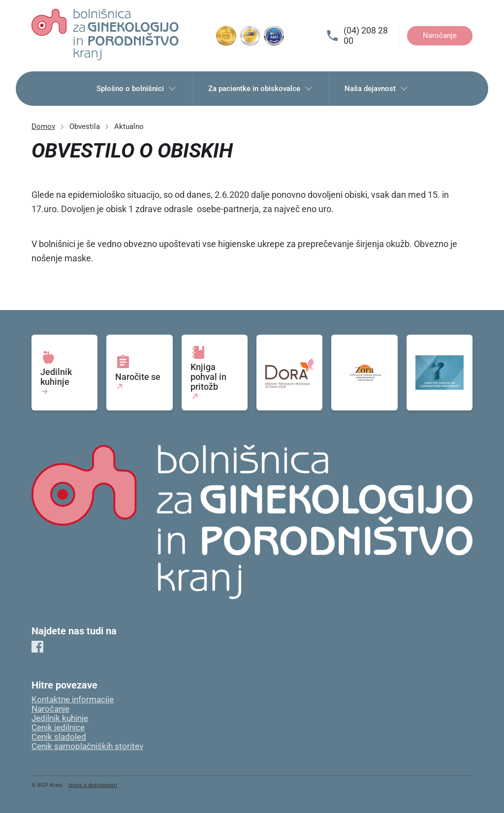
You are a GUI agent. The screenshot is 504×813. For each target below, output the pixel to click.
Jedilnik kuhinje (60, 718)
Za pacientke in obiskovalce (260, 89)
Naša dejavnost (376, 89)
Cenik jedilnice (58, 728)
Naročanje (440, 35)
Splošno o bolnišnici (136, 89)
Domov (43, 126)
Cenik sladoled (59, 737)
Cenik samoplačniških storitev (87, 746)
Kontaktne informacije (73, 700)
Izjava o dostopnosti (93, 785)
